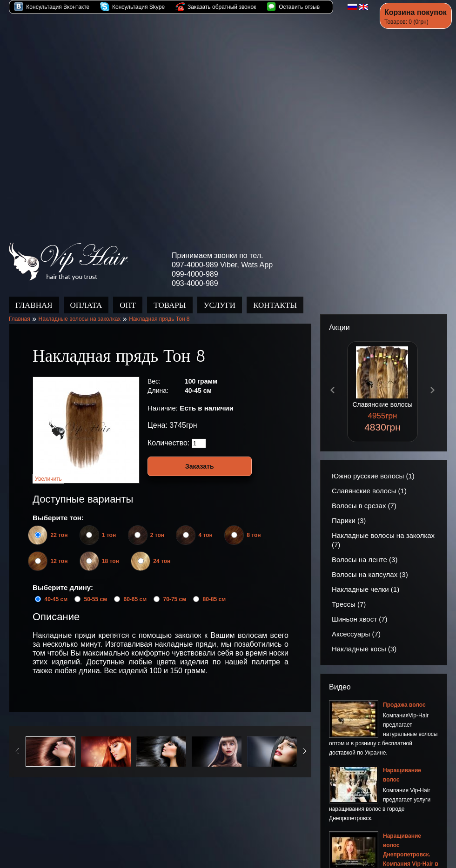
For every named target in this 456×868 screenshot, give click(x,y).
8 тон (251, 526)
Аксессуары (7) (356, 625)
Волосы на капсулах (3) (370, 565)
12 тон (56, 552)
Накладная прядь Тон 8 (159, 310)
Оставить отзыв (293, 7)
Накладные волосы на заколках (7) (383, 531)
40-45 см (56, 590)
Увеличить (48, 470)
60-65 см (135, 590)
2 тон (154, 526)
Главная (20, 310)
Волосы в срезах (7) (364, 496)
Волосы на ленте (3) (365, 550)
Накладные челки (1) (365, 580)
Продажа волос (68, 252)
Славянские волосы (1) (369, 481)
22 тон (56, 526)
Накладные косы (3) (364, 639)
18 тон (107, 552)
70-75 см (175, 590)
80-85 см (215, 590)
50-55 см (95, 590)
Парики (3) (349, 511)
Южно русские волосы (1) (373, 467)
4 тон (202, 526)
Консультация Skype (132, 7)
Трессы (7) (349, 595)
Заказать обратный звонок (216, 7)
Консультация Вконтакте (52, 7)
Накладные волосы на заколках (79, 310)
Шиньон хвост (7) (360, 610)
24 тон (159, 552)
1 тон (106, 526)
